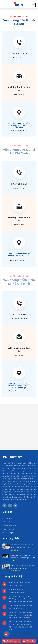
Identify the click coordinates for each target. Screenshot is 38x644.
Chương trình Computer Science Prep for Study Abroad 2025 (22, 546)
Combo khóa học (8, 529)
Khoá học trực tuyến (9, 525)
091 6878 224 (19, 54)
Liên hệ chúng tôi (8, 533)
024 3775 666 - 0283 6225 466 (20, 583)
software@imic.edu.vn (19, 349)
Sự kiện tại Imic (8, 518)
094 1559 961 (19, 184)
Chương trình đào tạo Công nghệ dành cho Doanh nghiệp (22, 567)
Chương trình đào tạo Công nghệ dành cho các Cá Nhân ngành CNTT (23, 556)
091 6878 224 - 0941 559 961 (19, 585)
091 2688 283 (19, 314)
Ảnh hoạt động (7, 522)
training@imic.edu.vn (19, 89)
